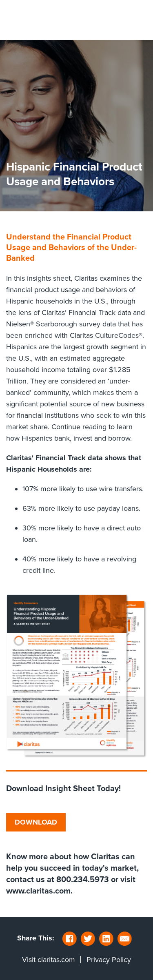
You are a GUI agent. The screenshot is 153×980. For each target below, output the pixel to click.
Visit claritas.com (49, 960)
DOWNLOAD (36, 822)
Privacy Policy (109, 960)
